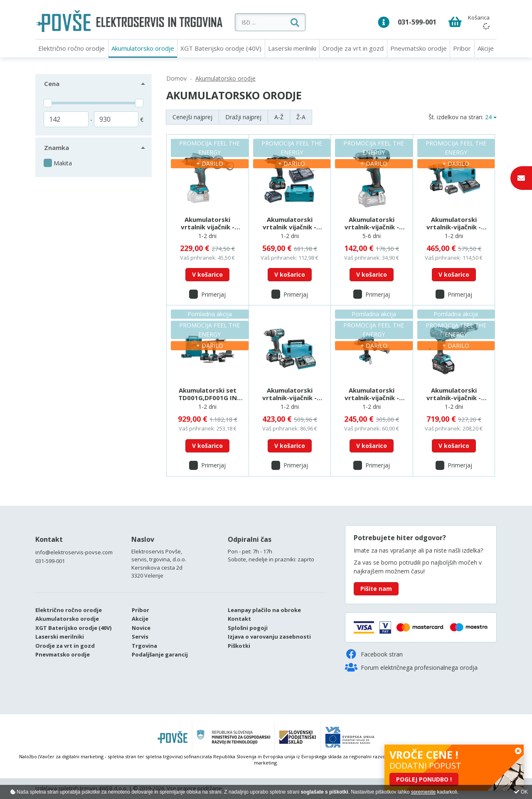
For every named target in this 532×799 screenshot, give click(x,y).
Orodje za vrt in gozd (353, 48)
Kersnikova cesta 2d (157, 568)
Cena (52, 84)
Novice (141, 628)
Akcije (486, 48)
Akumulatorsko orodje (143, 48)
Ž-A (301, 117)
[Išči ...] (289, 22)
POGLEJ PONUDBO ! (424, 779)
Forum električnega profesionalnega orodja (411, 667)
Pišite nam (376, 589)
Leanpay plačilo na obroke (264, 610)
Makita (63, 163)
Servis (140, 637)
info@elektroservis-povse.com (74, 552)
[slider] (48, 103)
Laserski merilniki (292, 48)
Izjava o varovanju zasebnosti (269, 637)
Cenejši (192, 117)
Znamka (57, 148)
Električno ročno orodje (71, 48)
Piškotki (239, 646)
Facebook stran (374, 654)
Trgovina (144, 646)
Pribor (462, 48)
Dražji (243, 117)
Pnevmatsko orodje (419, 48)
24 (488, 117)
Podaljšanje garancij (160, 654)
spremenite (423, 792)
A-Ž (279, 117)
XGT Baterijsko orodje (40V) (221, 48)
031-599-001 (417, 22)
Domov (176, 78)
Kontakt (49, 539)
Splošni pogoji (248, 628)
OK (521, 792)
